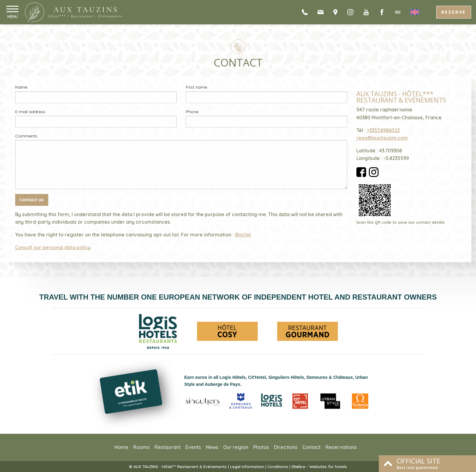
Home (121, 447)
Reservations (341, 447)
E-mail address (30, 112)
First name (196, 87)
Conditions (278, 467)
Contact (311, 447)
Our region (236, 447)
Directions (286, 447)
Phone (192, 112)
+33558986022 (383, 130)
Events (193, 447)
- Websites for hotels (319, 467)
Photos (261, 447)
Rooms (141, 447)
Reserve (454, 12)
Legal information (247, 467)
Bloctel (243, 235)
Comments (26, 136)
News (212, 447)
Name (21, 87)
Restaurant (168, 447)
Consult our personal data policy (53, 247)
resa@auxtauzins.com (382, 138)
